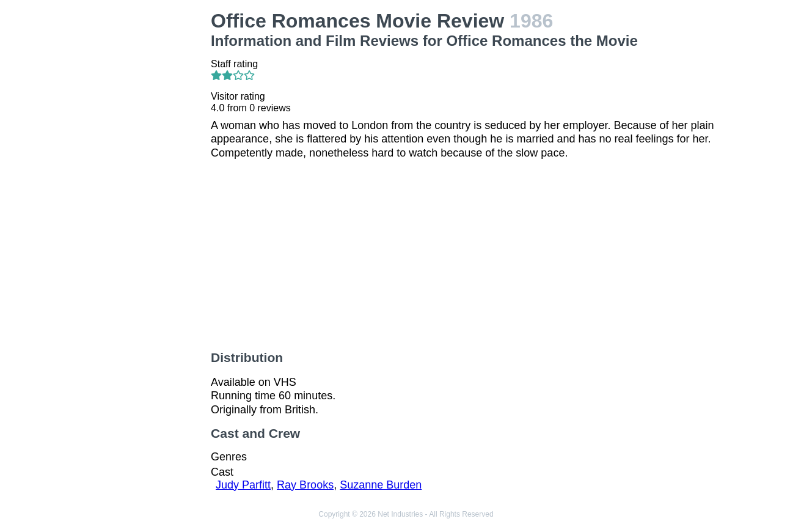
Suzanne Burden (381, 485)
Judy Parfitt (243, 485)
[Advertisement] (142, 193)
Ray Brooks (305, 485)
